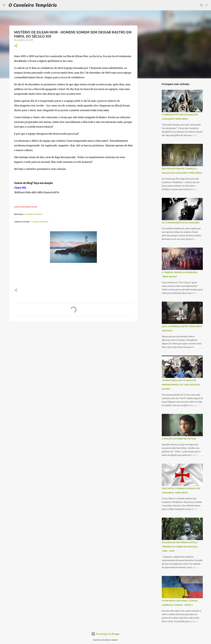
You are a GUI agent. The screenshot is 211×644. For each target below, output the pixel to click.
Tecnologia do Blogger (106, 634)
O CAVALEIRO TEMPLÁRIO (33, 214)
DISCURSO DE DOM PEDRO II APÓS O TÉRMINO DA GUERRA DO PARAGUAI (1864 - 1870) (180, 547)
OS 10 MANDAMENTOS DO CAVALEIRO (181, 223)
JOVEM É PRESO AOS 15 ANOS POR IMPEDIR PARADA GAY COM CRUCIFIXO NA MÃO (181, 385)
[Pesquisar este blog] (193, 5)
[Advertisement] (152, 127)
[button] (16, 46)
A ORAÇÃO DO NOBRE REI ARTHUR (179, 439)
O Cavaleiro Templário (32, 5)
